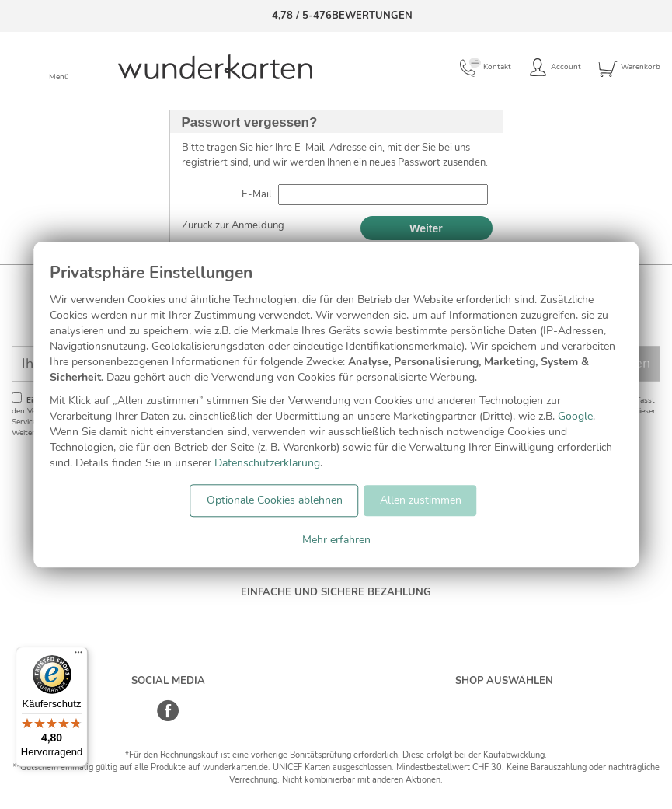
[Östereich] (520, 705)
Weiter (426, 228)
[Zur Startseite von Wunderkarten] (215, 67)
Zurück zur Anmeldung (233, 225)
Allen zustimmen (421, 500)
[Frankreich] (553, 705)
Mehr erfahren (336, 540)
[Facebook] (168, 719)
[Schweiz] (487, 705)
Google (575, 416)
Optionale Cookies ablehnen (275, 500)
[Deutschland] (455, 705)
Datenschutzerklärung (267, 463)
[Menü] (78, 656)
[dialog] (336, 404)
